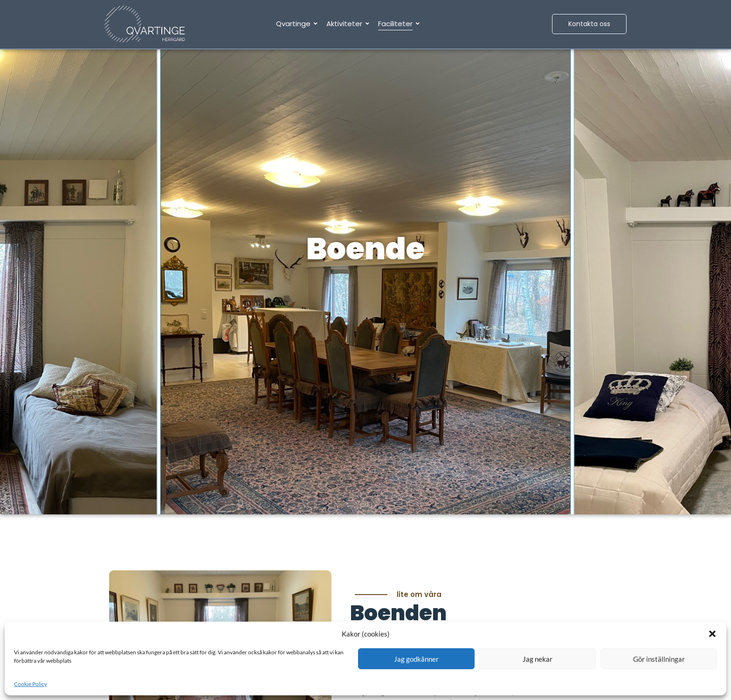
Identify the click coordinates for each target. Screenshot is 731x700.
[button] (712, 634)
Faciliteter (397, 24)
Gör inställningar (659, 659)
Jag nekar (538, 659)
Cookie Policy (31, 684)
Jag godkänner (416, 659)
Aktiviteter (346, 24)
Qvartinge (295, 24)
